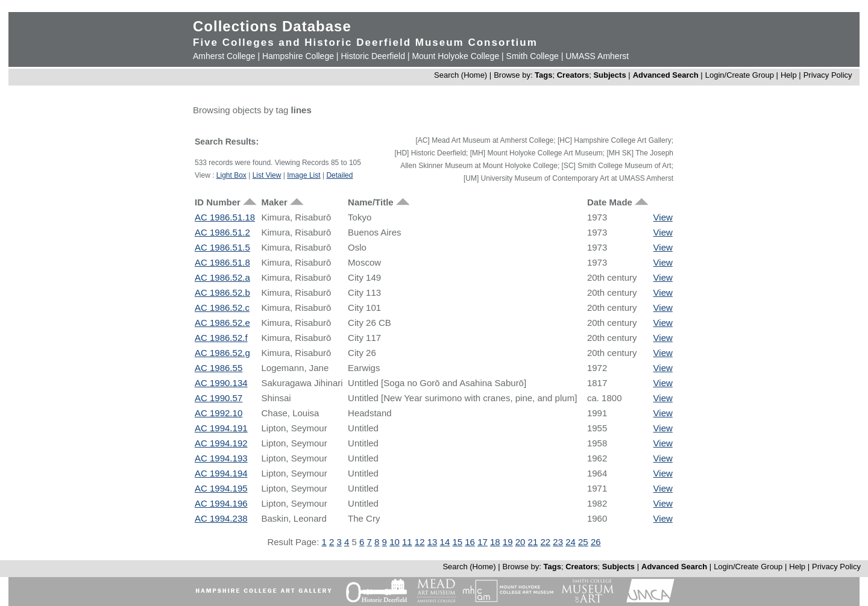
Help (789, 75)
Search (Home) (461, 75)
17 (483, 542)
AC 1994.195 (221, 488)
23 (558, 542)
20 (520, 542)
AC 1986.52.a (222, 277)
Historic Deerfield (373, 56)
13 (432, 542)
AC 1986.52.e (222, 323)
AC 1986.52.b (222, 292)
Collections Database (272, 26)
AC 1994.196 (221, 503)
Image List (303, 175)
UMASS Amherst (597, 56)
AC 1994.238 (221, 518)
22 (545, 542)
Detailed (339, 175)
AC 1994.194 (221, 473)
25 (583, 542)
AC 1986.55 (219, 368)
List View (267, 175)
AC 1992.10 (219, 413)
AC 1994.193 (221, 458)
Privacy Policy (828, 75)
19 (508, 542)
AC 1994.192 (221, 443)
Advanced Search (666, 75)
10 (395, 542)
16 (470, 542)
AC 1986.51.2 (222, 232)
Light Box (231, 175)
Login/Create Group (741, 75)
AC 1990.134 (221, 383)
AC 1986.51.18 (225, 217)
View (663, 217)
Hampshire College (298, 56)
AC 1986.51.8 (222, 262)
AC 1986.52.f (221, 338)
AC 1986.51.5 (222, 247)
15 (457, 542)
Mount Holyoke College (455, 56)
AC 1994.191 (221, 428)
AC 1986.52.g (222, 353)
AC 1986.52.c (222, 308)
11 (407, 542)
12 (420, 542)
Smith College (533, 56)
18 (495, 542)
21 (533, 542)
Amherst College (224, 56)
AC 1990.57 (219, 398)
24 (571, 542)
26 (596, 542)
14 (445, 542)
